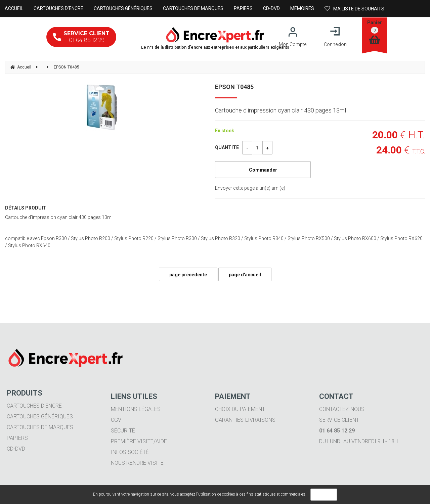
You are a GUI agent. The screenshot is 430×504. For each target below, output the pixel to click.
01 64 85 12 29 (81, 37)
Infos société (130, 452)
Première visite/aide (139, 441)
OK (324, 495)
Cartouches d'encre (34, 406)
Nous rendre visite (137, 463)
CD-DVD (16, 449)
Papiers (17, 438)
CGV (116, 420)
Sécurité (123, 431)
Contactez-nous (342, 409)
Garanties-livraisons (245, 420)
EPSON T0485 (234, 87)
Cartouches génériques (40, 417)
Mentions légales (136, 409)
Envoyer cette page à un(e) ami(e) (250, 188)
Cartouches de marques (40, 427)
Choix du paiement (240, 409)
